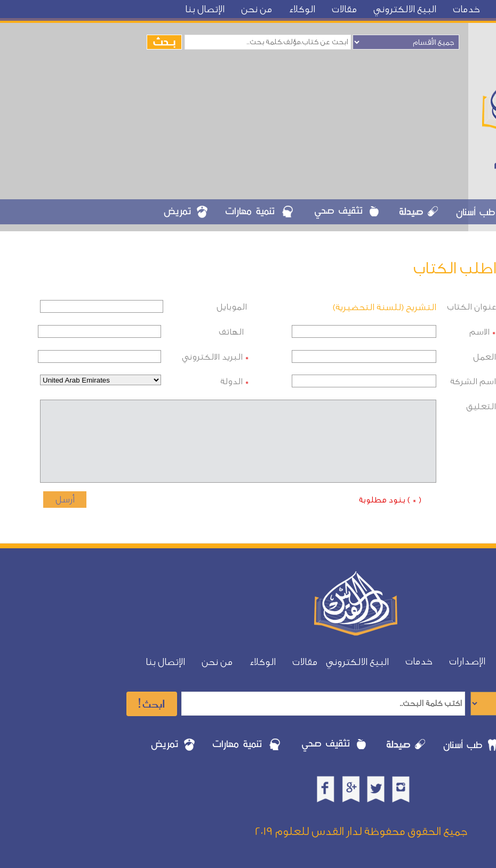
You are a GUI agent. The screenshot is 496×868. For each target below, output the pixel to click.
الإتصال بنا (205, 9)
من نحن (257, 9)
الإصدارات (467, 662)
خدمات (466, 9)
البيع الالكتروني (405, 9)
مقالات (344, 9)
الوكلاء (302, 9)
